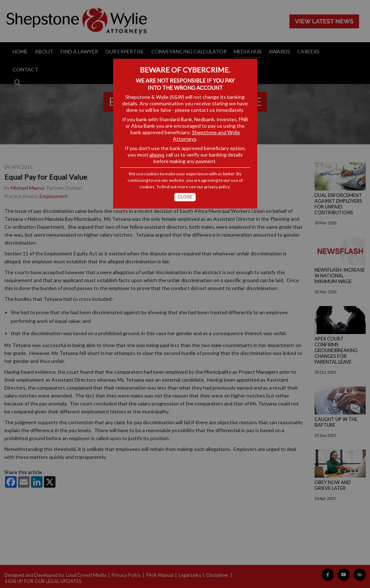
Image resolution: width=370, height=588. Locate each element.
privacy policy (217, 187)
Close (185, 197)
